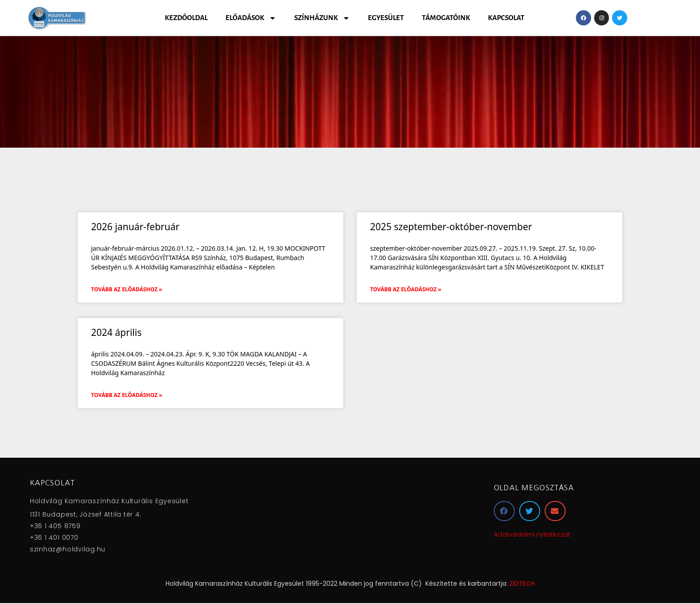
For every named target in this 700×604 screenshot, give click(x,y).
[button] (504, 511)
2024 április (116, 332)
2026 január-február (135, 227)
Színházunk (322, 18)
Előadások (251, 18)
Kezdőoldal (186, 18)
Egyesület (386, 18)
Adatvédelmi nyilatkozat (532, 534)
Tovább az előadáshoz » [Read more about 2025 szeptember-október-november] (406, 289)
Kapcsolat (506, 18)
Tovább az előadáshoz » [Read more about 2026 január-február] (127, 289)
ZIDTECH (522, 583)
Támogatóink (446, 18)
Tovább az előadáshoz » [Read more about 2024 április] (127, 395)
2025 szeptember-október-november (451, 227)
